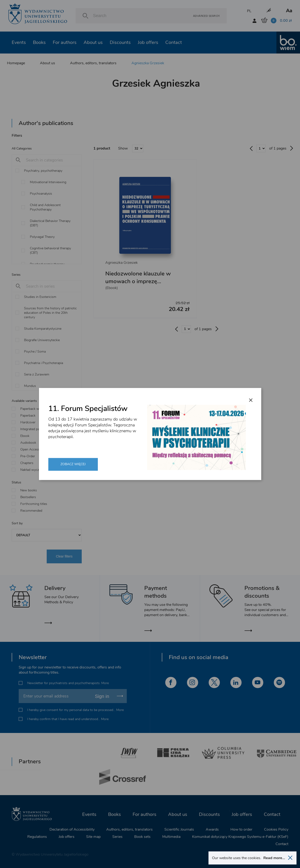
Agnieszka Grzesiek (148, 63)
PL (249, 11)
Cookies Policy (276, 829)
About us (93, 42)
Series (117, 837)
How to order (241, 829)
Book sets (142, 837)
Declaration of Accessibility (72, 829)
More (105, 683)
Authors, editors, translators (93, 63)
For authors (65, 42)
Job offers (148, 42)
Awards (212, 829)
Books (39, 42)
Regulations (37, 837)
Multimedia (171, 837)
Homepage (16, 63)
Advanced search (206, 16)
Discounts (120, 42)
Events (19, 42)
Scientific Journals (179, 829)
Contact (174, 42)
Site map (93, 837)
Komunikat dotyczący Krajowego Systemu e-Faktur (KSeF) (240, 837)
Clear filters (64, 556)
